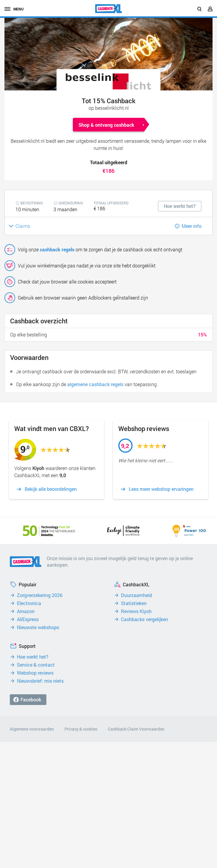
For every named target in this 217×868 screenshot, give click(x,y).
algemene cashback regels (95, 384)
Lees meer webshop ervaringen (161, 489)
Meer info (192, 226)
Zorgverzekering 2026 (40, 595)
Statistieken (134, 603)
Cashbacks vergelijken (144, 619)
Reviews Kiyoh (136, 611)
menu (14, 9)
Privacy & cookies (81, 729)
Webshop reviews (35, 673)
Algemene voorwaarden (32, 729)
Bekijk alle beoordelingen (51, 489)
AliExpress (28, 619)
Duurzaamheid (136, 595)
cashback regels (57, 249)
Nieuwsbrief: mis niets (40, 681)
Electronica (29, 603)
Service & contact (36, 665)
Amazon (26, 611)
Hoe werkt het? (33, 657)
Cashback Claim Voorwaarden (136, 729)
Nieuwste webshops (38, 627)
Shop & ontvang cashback (106, 125)
